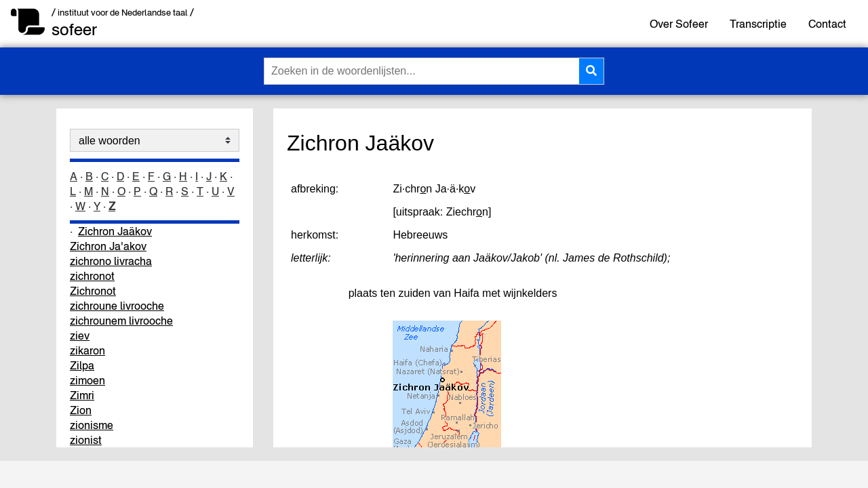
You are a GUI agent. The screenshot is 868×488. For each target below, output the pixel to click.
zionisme (92, 425)
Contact (827, 24)
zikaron (87, 350)
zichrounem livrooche (121, 321)
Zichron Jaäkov (115, 231)
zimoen (87, 380)
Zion (81, 410)
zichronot (92, 276)
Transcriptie (758, 24)
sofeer (74, 29)
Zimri (82, 395)
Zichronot (93, 291)
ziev (80, 335)
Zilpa (82, 365)
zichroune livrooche (117, 306)
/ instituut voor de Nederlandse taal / (123, 13)
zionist (86, 440)
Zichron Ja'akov (108, 246)
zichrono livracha (111, 261)
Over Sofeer (679, 24)
